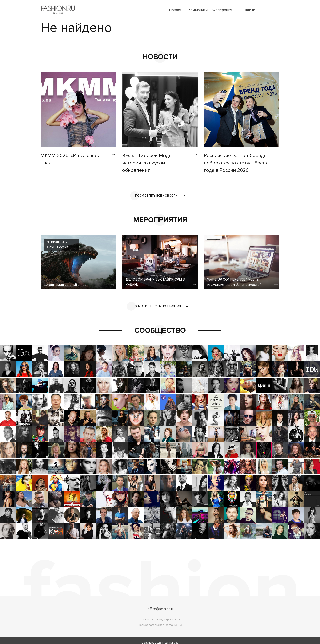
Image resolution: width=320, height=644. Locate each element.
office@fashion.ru (161, 605)
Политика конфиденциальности (160, 615)
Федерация (222, 10)
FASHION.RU (171, 639)
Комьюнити (198, 10)
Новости (176, 10)
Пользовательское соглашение (160, 621)
